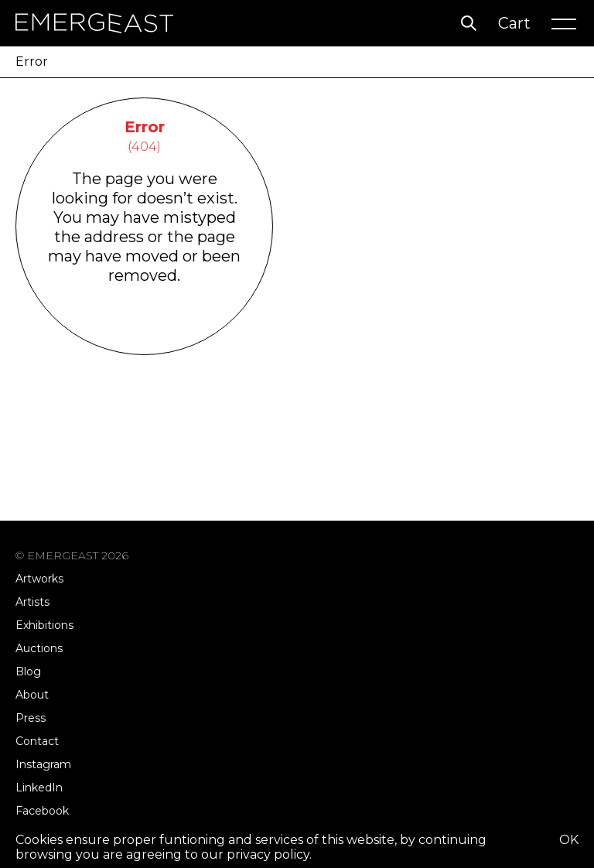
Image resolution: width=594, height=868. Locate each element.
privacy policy (268, 854)
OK (569, 840)
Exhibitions (44, 625)
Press (31, 718)
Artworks (39, 579)
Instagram (43, 764)
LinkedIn (39, 788)
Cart (514, 23)
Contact (37, 741)
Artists (32, 602)
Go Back (144, 335)
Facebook (42, 811)
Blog (28, 672)
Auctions (39, 648)
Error (32, 62)
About (32, 695)
